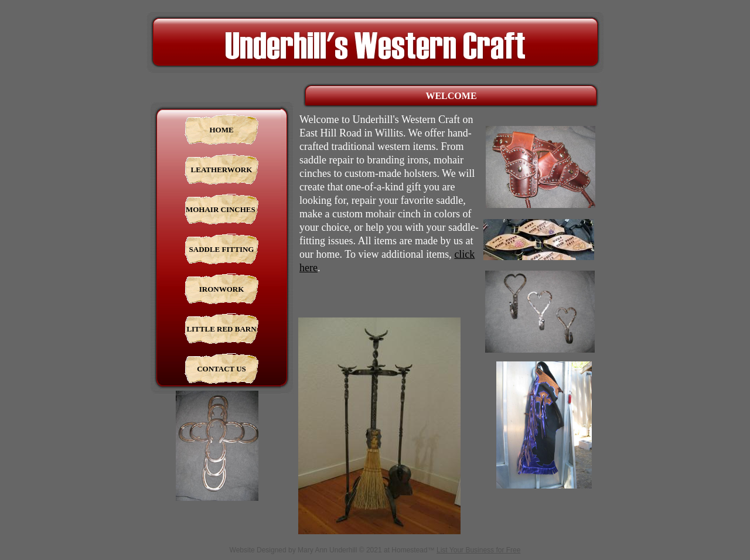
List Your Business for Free (478, 550)
